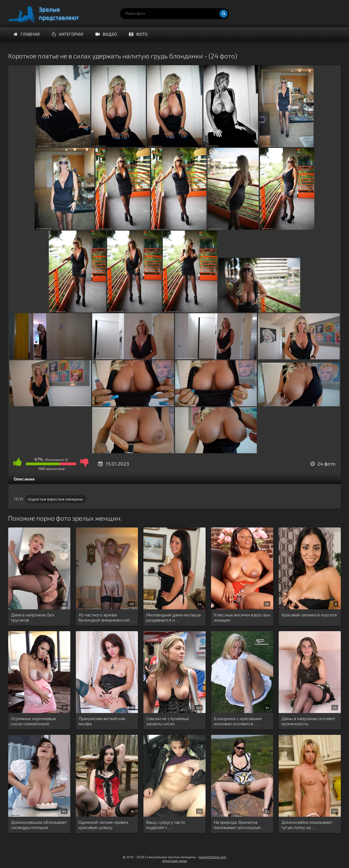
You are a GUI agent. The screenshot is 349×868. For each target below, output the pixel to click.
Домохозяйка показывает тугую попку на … (307, 825)
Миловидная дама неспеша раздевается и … (173, 617)
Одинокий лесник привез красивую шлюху (103, 825)
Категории (68, 34)
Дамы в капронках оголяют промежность (308, 721)
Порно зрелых (49, 14)
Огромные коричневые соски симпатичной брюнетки (34, 721)
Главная (27, 34)
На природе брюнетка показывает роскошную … (240, 825)
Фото (138, 34)
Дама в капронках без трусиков (33, 617)
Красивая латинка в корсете (309, 615)
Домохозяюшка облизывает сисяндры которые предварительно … (39, 825)
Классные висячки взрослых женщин (242, 617)
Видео (106, 34)
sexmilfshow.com (213, 857)
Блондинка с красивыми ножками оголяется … (238, 721)
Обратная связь (175, 861)
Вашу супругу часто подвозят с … (166, 825)
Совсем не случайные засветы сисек (168, 721)
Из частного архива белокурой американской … (106, 617)
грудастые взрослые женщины (55, 499)
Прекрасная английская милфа (102, 721)
